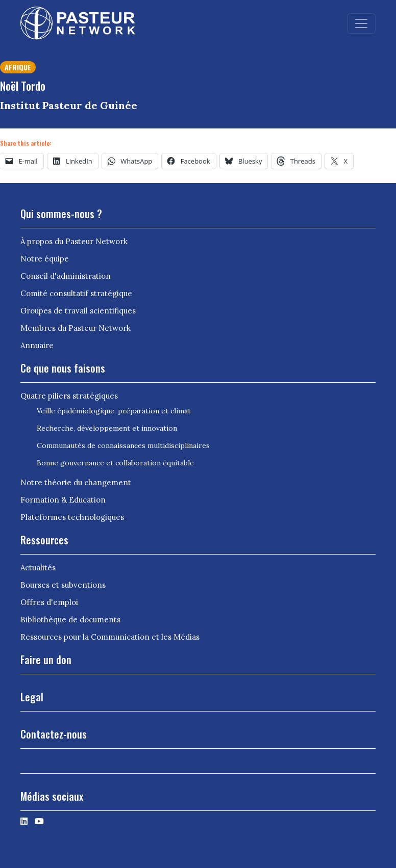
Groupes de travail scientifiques (78, 311)
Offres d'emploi (49, 602)
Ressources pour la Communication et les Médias (110, 637)
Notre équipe (45, 259)
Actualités (38, 568)
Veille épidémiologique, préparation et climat (114, 411)
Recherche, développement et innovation (107, 428)
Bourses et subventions (63, 585)
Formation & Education (63, 500)
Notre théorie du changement (76, 482)
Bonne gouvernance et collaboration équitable (115, 463)
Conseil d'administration (66, 276)
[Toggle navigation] (361, 23)
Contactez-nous (54, 734)
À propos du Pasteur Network (74, 241)
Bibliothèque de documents (70, 620)
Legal (32, 697)
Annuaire (37, 345)
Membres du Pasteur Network (76, 328)
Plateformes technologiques (72, 517)
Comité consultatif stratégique (76, 293)
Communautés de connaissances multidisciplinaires (123, 445)
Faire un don (46, 660)
